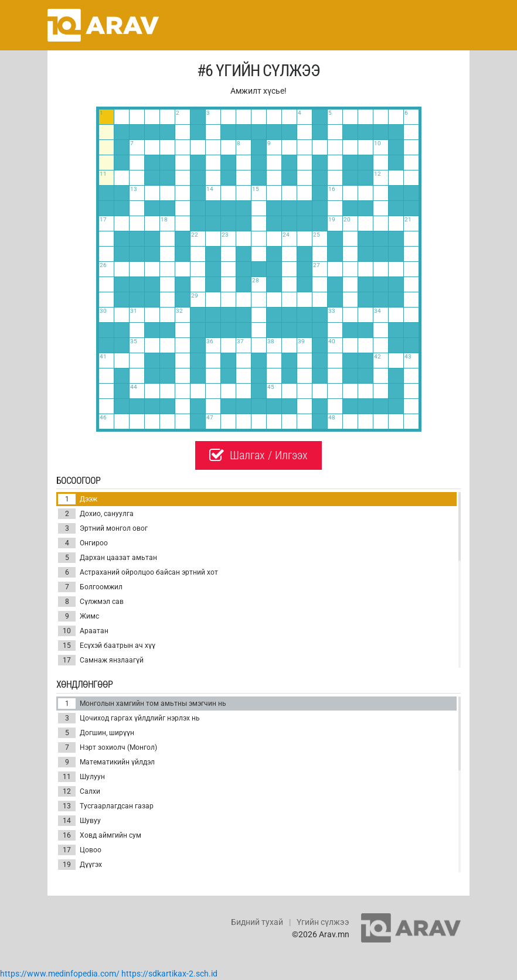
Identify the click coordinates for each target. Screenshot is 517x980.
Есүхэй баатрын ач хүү (107, 646)
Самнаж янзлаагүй (101, 660)
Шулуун (81, 777)
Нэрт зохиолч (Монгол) (108, 747)
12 (67, 791)
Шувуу (79, 821)
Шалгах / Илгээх (258, 455)
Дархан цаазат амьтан (108, 558)
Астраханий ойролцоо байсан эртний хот (138, 572)
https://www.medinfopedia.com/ (60, 974)
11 (67, 777)
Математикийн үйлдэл (106, 762)
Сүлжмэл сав (91, 602)
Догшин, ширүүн (96, 733)
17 (67, 660)
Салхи (79, 791)
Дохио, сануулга (96, 514)
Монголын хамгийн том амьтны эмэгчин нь (142, 704)
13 (67, 806)
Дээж (78, 499)
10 (67, 631)
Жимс (79, 616)
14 (67, 821)
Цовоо (80, 850)
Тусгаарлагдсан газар (106, 806)
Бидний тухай (257, 922)
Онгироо (83, 543)
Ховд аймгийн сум (100, 835)
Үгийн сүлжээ (323, 922)
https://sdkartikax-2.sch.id (169, 974)
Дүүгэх (80, 865)
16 (67, 835)
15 (67, 646)
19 (67, 865)
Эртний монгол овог (103, 528)
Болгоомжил (90, 587)
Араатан (83, 631)
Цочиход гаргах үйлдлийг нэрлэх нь (129, 718)
